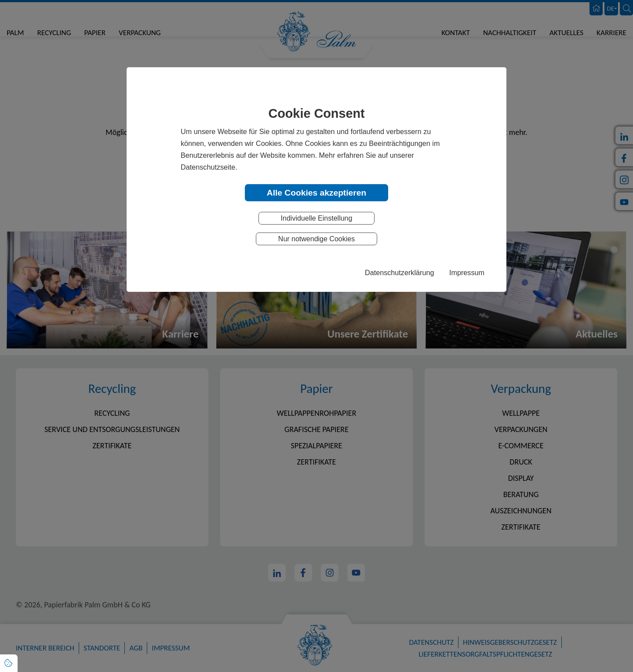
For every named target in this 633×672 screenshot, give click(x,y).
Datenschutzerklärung (399, 273)
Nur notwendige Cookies (316, 239)
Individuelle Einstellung (317, 219)
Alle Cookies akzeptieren (316, 193)
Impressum (467, 273)
